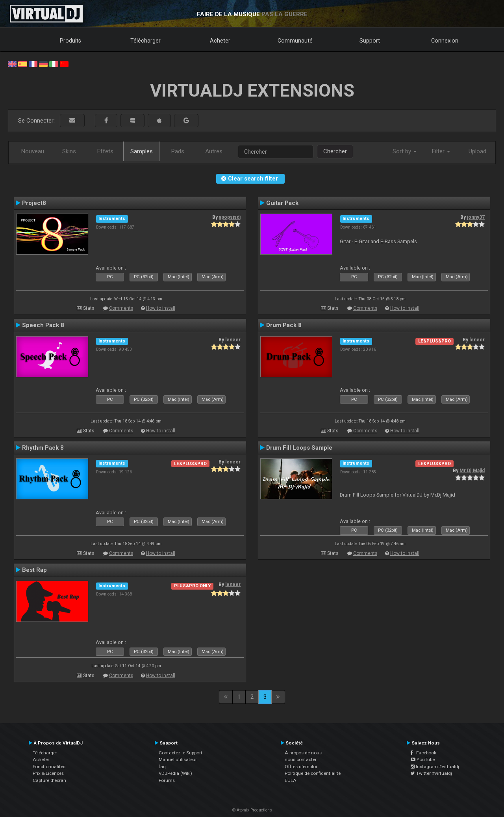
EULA (291, 780)
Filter (441, 151)
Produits (70, 41)
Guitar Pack (282, 203)
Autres (214, 151)
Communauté (295, 41)
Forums (167, 780)
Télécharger (145, 41)
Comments (121, 308)
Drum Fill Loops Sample (299, 448)
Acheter (220, 41)
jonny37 (476, 217)
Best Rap (34, 570)
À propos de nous (303, 753)
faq (162, 767)
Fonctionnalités (49, 767)
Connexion (445, 41)
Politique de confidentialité (313, 773)
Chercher (335, 151)
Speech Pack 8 (43, 325)
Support (370, 41)
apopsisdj (230, 217)
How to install (161, 308)
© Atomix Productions (252, 810)
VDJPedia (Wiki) (175, 773)
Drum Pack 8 (284, 325)
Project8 (34, 203)
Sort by (405, 151)
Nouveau (33, 151)
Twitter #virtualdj (431, 773)
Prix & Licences (48, 773)
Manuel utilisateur (178, 759)
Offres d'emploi (301, 767)
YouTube (423, 759)
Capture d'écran (49, 780)
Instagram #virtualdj (435, 767)
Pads (178, 151)
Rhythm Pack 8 (43, 448)
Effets (105, 151)
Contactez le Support (181, 753)
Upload (477, 151)
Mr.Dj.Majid (472, 471)
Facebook (423, 753)
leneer (233, 340)
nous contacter (301, 759)
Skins (69, 151)
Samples (142, 151)
